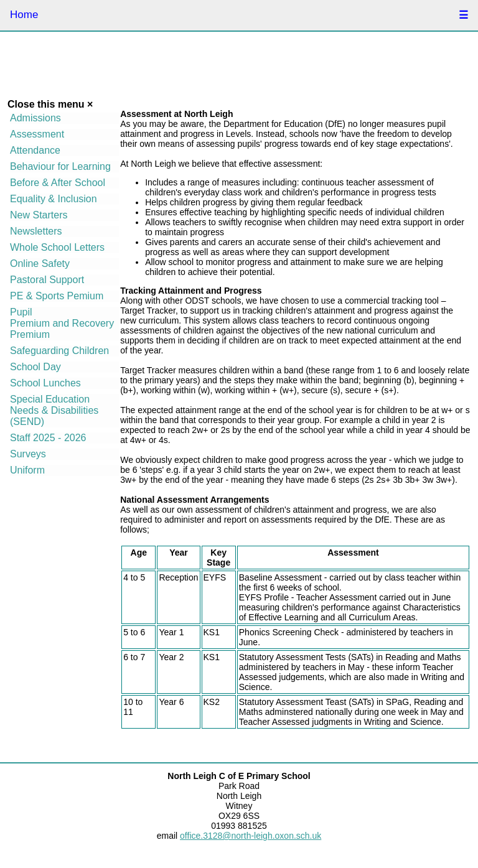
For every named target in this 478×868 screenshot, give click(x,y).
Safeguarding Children (59, 351)
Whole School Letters (57, 247)
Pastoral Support (47, 280)
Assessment (37, 134)
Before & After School (58, 183)
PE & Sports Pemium (57, 296)
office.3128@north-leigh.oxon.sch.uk (251, 836)
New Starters (39, 215)
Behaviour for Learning (60, 166)
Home (24, 15)
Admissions (35, 118)
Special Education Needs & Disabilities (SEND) (54, 410)
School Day (35, 367)
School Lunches (45, 383)
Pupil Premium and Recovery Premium (62, 323)
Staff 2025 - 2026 (48, 438)
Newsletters (36, 231)
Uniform (27, 470)
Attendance (35, 150)
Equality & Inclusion (54, 199)
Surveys (28, 454)
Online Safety (40, 264)
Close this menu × (50, 104)
